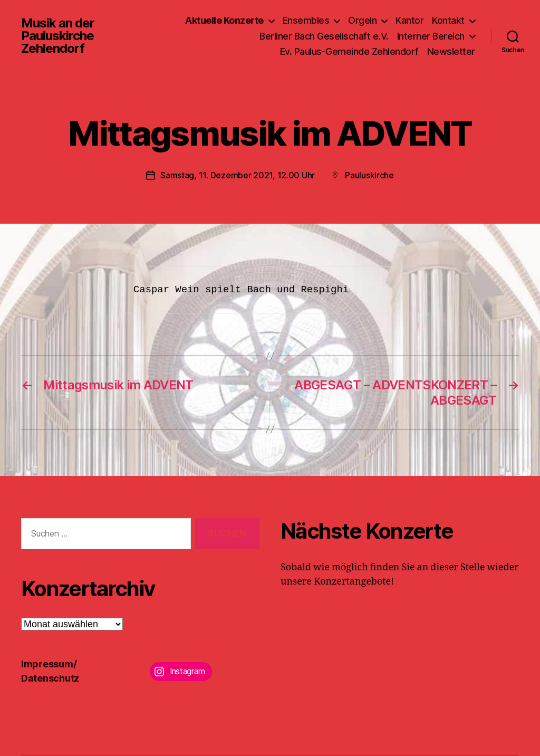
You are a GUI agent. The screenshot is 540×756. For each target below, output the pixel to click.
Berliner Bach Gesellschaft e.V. (324, 36)
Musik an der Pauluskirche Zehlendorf (58, 36)
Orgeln (362, 20)
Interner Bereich (431, 36)
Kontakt (448, 20)
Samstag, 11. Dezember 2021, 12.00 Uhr (238, 175)
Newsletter (451, 51)
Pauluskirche (369, 175)
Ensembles (306, 20)
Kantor (409, 20)
